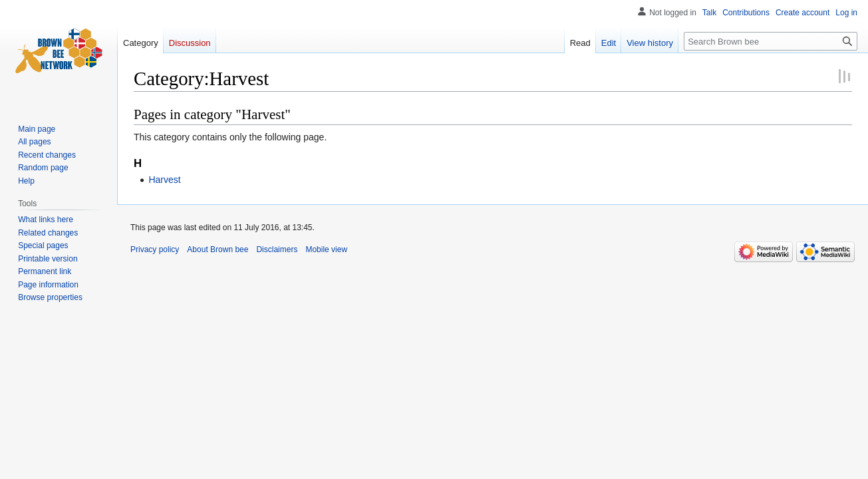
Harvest (164, 180)
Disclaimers (277, 249)
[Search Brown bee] (771, 41)
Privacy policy (155, 249)
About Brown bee (217, 249)
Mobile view (326, 249)
